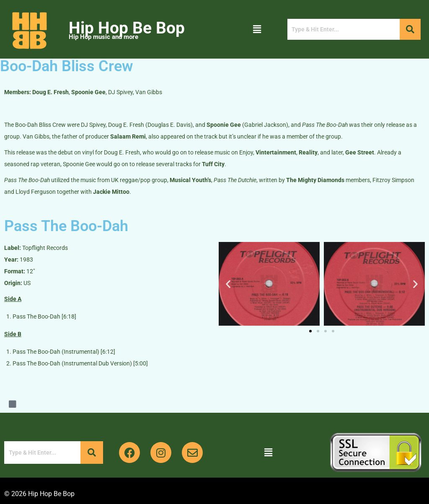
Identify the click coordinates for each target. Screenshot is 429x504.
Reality (308, 152)
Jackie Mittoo (111, 192)
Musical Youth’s (190, 180)
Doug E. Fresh (50, 92)
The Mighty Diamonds (315, 180)
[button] (257, 29)
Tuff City (213, 164)
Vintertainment (276, 152)
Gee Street (360, 152)
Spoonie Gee (88, 92)
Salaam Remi (128, 136)
